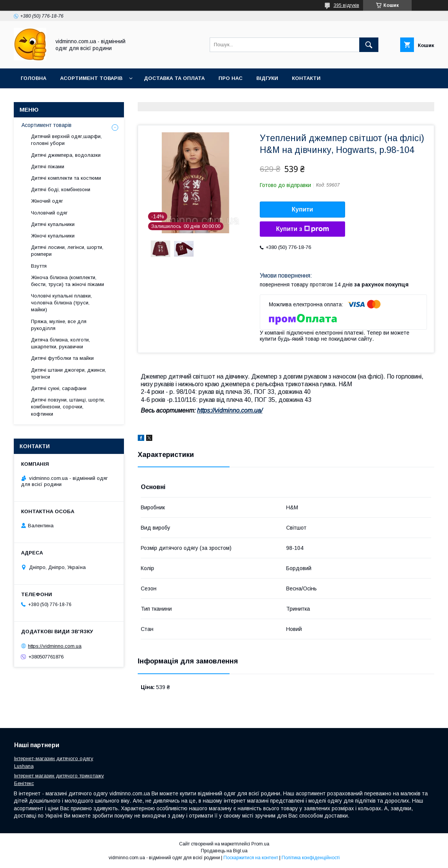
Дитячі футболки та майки (62, 358)
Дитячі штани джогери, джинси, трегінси (68, 373)
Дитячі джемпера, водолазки (66, 155)
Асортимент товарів (91, 78)
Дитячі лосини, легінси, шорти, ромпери (67, 251)
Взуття (39, 266)
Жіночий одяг (47, 201)
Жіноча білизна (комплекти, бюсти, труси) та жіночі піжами (68, 281)
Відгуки (267, 78)
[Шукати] (369, 45)
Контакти (306, 78)
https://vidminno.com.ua (55, 646)
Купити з (302, 229)
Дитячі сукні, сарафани (59, 388)
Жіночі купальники (53, 236)
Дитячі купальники (53, 224)
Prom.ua (260, 844)
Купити (303, 209)
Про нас (231, 78)
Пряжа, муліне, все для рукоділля (59, 325)
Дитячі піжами (48, 167)
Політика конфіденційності (311, 858)
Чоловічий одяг (49, 213)
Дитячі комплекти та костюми (66, 178)
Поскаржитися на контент (251, 858)
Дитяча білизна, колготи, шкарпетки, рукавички (60, 343)
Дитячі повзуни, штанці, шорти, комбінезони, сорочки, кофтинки (68, 407)
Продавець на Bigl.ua (224, 851)
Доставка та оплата (174, 78)
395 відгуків (346, 5)
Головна (33, 78)
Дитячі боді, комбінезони (61, 189)
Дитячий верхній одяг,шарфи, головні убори (66, 140)
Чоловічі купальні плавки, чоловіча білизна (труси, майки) (61, 303)
